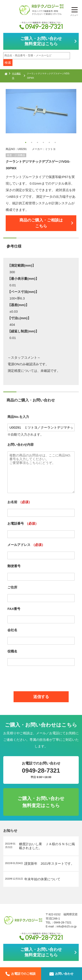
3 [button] (38, 143)
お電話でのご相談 (21, 974)
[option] (41, 111)
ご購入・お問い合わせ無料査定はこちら (41, 41)
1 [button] (26, 143)
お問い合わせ (61, 974)
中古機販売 (16, 76)
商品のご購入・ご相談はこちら (41, 223)
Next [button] (8, 118)
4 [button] (44, 143)
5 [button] (50, 143)
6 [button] (56, 143)
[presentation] (41, 677)
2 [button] (32, 143)
